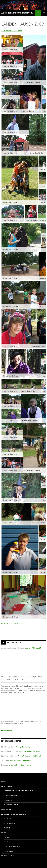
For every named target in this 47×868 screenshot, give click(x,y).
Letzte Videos (14, 642)
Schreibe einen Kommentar (16, 679)
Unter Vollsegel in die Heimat (22, 747)
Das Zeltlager (7, 786)
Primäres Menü (44, 13)
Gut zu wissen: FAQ (11, 795)
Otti (3, 679)
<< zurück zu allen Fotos (12, 31)
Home (4, 782)
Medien (4, 833)
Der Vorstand (9, 823)
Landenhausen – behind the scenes (15, 722)
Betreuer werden (11, 805)
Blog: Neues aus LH (9, 856)
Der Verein (8, 819)
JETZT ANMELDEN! (34, 648)
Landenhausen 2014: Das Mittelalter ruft (18, 677)
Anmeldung (6, 809)
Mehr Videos (8, 731)
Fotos (6, 837)
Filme (6, 842)
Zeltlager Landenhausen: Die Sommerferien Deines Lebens (18, 13)
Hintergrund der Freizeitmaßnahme (18, 791)
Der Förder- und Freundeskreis (13, 814)
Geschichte (8, 800)
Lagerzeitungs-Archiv (13, 846)
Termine (7, 828)
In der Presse (9, 851)
